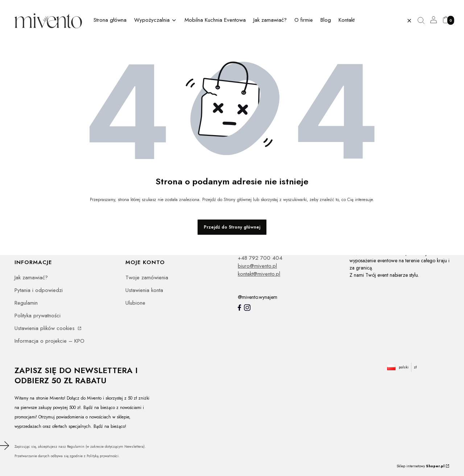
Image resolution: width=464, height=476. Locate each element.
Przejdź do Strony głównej (232, 227)
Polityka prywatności (38, 316)
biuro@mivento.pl (257, 266)
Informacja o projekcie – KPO (49, 341)
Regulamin (26, 303)
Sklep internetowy (420, 466)
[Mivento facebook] (239, 308)
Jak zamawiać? (31, 277)
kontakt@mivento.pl (259, 274)
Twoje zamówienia (147, 277)
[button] (424, 21)
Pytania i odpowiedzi (39, 290)
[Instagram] (247, 308)
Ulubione (135, 303)
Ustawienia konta (144, 290)
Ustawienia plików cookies (45, 328)
